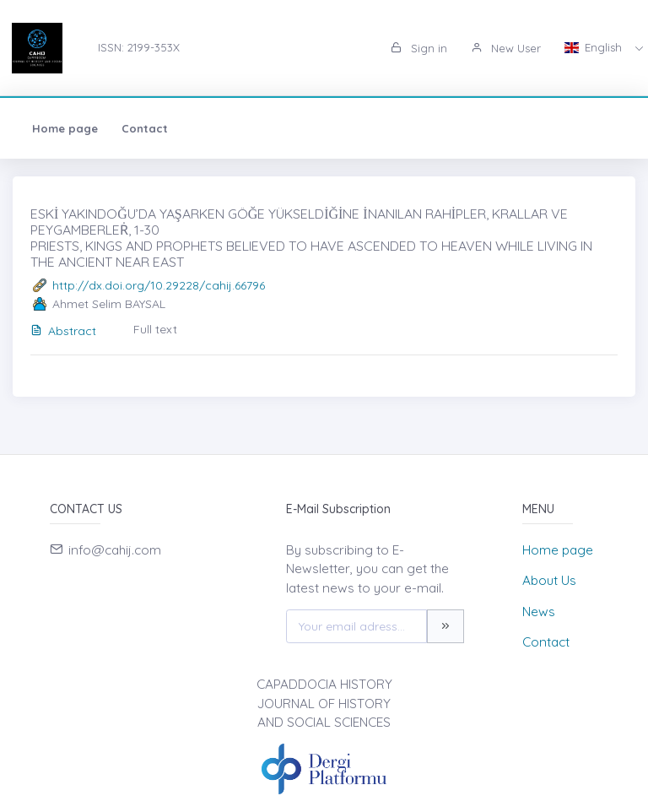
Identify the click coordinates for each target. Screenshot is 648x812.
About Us (549, 580)
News (539, 612)
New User (506, 48)
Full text (155, 329)
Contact (145, 128)
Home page (65, 128)
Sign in (419, 48)
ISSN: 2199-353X (139, 47)
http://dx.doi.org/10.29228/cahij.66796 (159, 285)
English (595, 47)
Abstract (63, 331)
